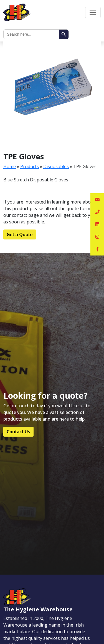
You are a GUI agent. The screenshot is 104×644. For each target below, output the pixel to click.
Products (30, 166)
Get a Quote (20, 234)
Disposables (56, 166)
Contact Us (18, 432)
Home (10, 166)
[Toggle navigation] (93, 12)
